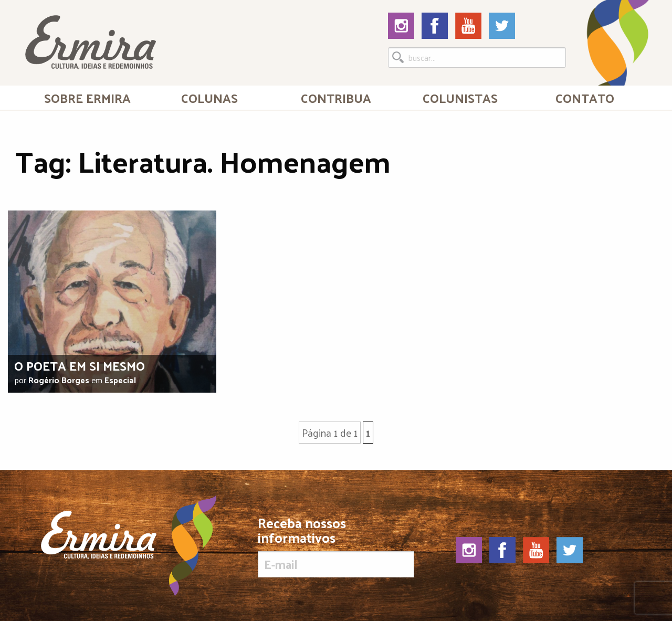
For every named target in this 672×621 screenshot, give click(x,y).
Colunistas (460, 98)
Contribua (336, 98)
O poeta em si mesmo (80, 365)
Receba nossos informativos (336, 546)
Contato (585, 98)
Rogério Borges (59, 380)
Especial (120, 380)
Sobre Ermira (87, 98)
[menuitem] (87, 98)
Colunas (209, 98)
